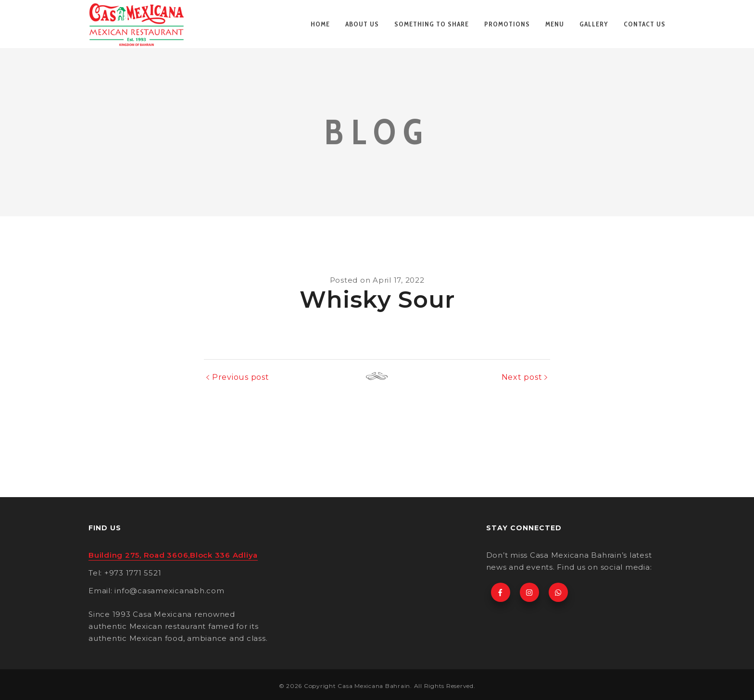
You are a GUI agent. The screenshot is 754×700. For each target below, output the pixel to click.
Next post (522, 377)
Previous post (241, 377)
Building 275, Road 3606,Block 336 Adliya (173, 555)
